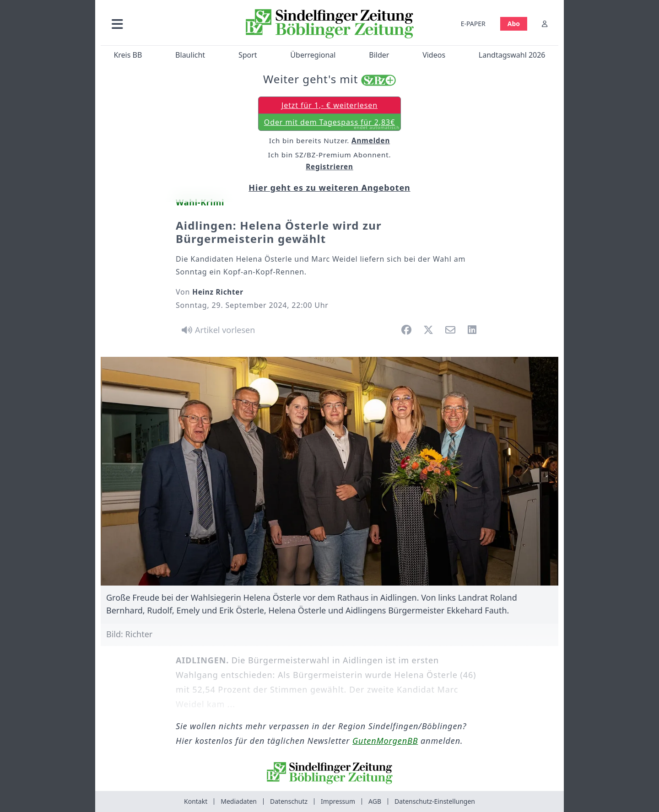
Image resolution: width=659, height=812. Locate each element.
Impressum (338, 801)
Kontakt (196, 801)
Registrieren (329, 167)
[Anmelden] (545, 24)
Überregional (313, 55)
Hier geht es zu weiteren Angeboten (329, 188)
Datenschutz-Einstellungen (435, 801)
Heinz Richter (218, 292)
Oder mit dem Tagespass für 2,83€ (332, 124)
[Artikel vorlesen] (217, 330)
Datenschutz (289, 801)
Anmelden (371, 140)
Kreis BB (128, 55)
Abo (514, 24)
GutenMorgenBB (385, 741)
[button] (166, 24)
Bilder (379, 55)
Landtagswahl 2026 (512, 55)
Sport (248, 55)
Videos (434, 55)
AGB (375, 801)
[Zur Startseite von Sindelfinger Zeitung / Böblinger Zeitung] (330, 24)
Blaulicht (190, 55)
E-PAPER (473, 24)
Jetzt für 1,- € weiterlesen (329, 105)
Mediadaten (239, 801)
